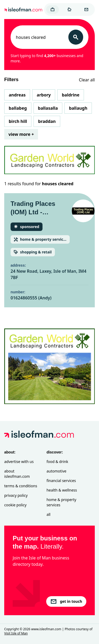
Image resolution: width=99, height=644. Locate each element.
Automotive (56, 471)
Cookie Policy (15, 505)
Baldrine (70, 95)
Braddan (47, 121)
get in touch (66, 601)
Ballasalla (48, 108)
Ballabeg (18, 108)
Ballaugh (78, 108)
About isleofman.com (17, 474)
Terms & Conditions (21, 486)
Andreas (17, 95)
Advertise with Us (19, 462)
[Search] (76, 37)
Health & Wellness (62, 490)
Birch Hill (18, 121)
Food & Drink (57, 462)
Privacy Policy (16, 495)
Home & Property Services (61, 502)
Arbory (44, 95)
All (48, 514)
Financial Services (61, 481)
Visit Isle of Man (16, 633)
